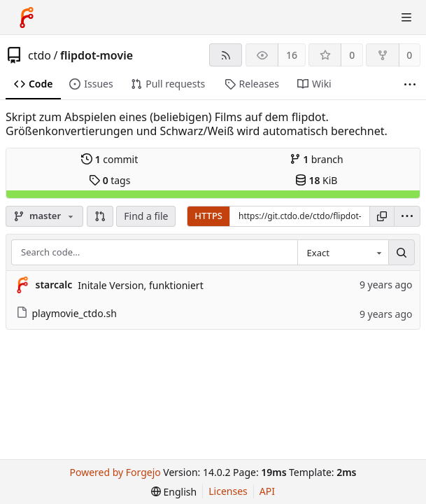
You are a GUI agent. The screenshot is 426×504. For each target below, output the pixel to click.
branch (317, 159)
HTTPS (208, 216)
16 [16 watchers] (292, 55)
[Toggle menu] (406, 17)
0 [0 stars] (352, 55)
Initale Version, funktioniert (140, 285)
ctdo (40, 55)
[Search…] (402, 253)
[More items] (410, 84)
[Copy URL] (382, 216)
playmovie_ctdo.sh (66, 313)
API (267, 491)
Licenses (228, 491)
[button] (100, 216)
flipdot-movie (97, 55)
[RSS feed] (226, 55)
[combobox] (343, 253)
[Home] (27, 17)
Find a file (146, 216)
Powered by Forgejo (115, 472)
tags (109, 180)
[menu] (407, 216)
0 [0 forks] (409, 55)
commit (109, 159)
